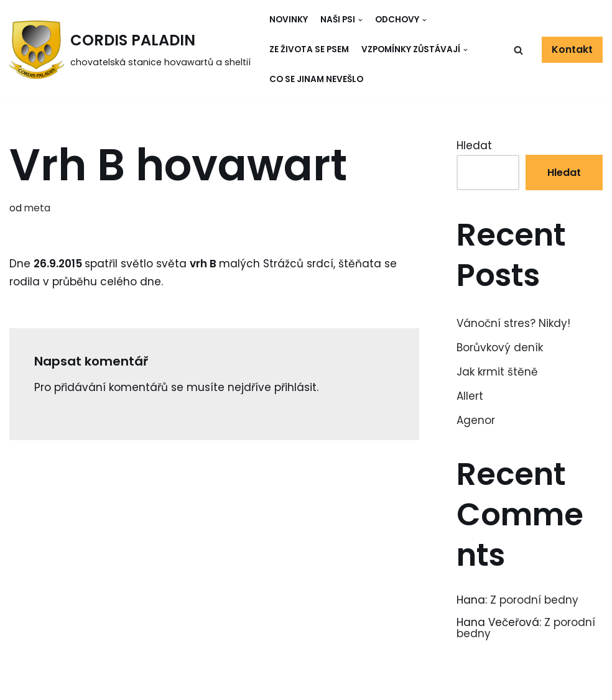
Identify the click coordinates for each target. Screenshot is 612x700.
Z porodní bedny (534, 600)
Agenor (476, 420)
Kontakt (572, 49)
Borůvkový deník (500, 348)
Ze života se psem (309, 49)
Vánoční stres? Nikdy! (513, 323)
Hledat (474, 145)
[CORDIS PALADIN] (130, 50)
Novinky (289, 20)
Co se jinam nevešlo (316, 79)
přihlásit (295, 387)
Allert (470, 396)
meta (37, 208)
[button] (518, 50)
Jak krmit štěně (497, 372)
